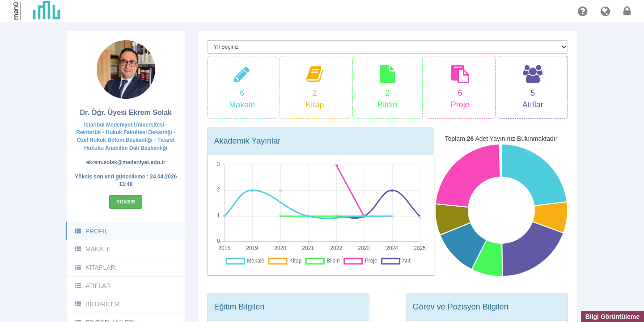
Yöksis (126, 202)
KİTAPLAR (95, 267)
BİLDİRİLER (97, 304)
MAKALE (92, 249)
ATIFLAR (92, 286)
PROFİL (91, 231)
